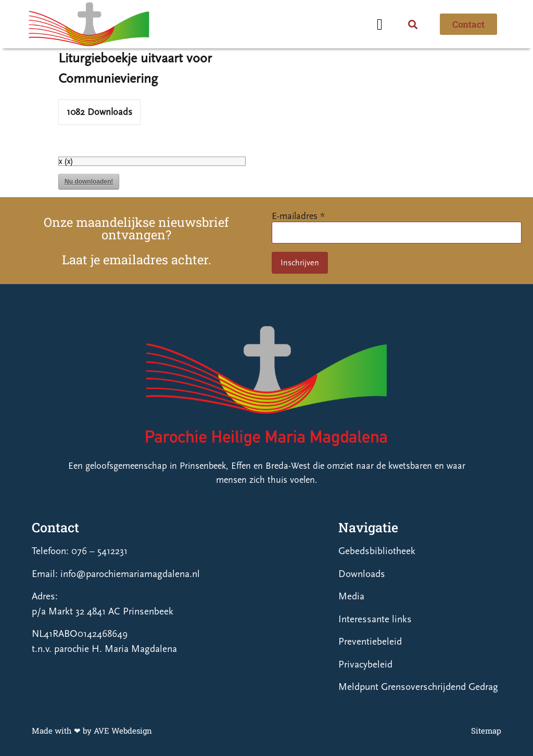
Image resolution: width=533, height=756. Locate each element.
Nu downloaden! (89, 182)
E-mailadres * (298, 216)
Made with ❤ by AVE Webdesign (92, 731)
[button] (379, 24)
